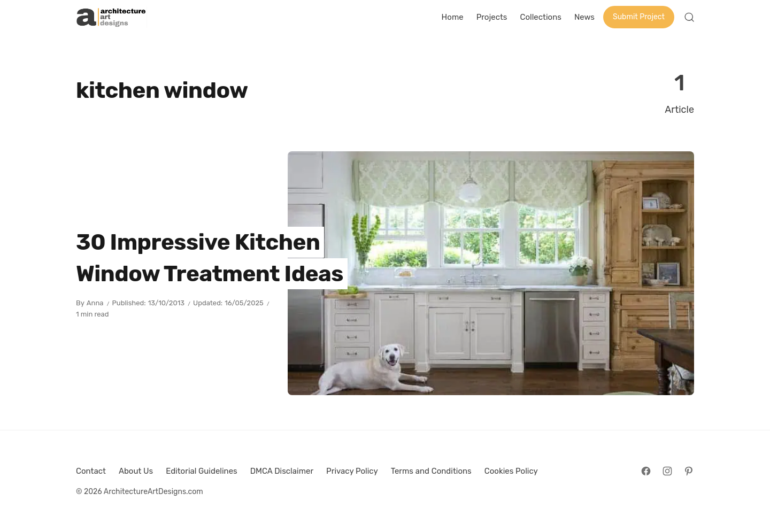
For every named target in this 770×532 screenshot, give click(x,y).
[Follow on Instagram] (667, 471)
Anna (95, 303)
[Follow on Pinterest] (689, 471)
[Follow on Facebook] (646, 471)
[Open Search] (689, 17)
